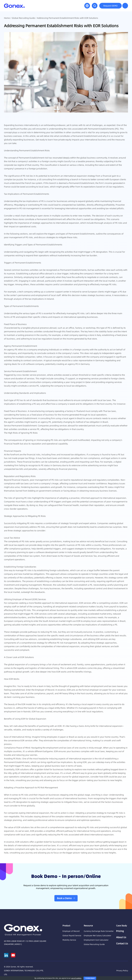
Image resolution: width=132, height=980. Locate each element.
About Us (121, 937)
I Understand (90, 978)
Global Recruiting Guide (23, 18)
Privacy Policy (122, 971)
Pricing (120, 931)
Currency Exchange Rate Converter (99, 931)
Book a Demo (64, 898)
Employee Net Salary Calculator (97, 936)
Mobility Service (69, 940)
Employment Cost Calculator (96, 940)
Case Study (121, 926)
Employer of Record (71, 931)
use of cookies (76, 978)
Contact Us (122, 944)
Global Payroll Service (72, 936)
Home (7, 18)
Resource (88, 926)
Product (66, 926)
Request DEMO (110, 6)
